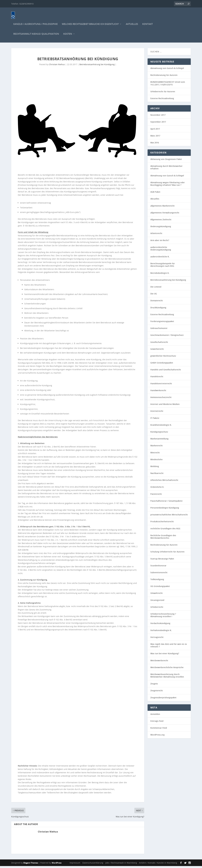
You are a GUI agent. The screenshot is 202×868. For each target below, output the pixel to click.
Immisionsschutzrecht (161, 399)
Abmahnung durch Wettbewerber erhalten (166, 169)
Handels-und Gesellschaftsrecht (166, 372)
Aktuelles (132, 26)
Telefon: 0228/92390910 (22, 4)
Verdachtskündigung (160, 625)
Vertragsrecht (157, 639)
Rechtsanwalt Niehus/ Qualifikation (36, 36)
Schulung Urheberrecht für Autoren (167, 554)
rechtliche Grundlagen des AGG (165, 530)
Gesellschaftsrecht (159, 344)
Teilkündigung (157, 581)
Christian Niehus (57, 66)
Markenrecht (157, 447)
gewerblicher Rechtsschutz (163, 358)
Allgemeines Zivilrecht (161, 221)
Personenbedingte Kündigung (165, 510)
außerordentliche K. (160, 259)
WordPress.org (157, 737)
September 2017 (158, 124)
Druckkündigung (158, 309)
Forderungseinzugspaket (162, 323)
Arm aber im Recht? (160, 242)
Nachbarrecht (157, 475)
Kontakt (148, 26)
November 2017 (158, 117)
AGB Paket (155, 194)
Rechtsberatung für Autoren (164, 77)
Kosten (68, 36)
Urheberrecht (157, 609)
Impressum (75, 865)
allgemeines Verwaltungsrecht (165, 215)
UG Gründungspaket (160, 588)
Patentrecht (156, 496)
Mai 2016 (155, 145)
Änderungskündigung (161, 228)
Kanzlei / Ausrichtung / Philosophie (35, 26)
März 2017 (155, 138)
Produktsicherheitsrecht (162, 523)
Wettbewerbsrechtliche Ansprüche (167, 669)
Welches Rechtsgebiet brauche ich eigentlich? (90, 26)
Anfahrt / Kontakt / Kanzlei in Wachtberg (158, 865)
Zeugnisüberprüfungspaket (163, 699)
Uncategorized (157, 602)
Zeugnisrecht (157, 692)
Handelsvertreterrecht (161, 385)
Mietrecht (155, 454)
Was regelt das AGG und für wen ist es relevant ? (169, 647)
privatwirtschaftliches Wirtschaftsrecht (169, 517)
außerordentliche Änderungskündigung (161, 250)
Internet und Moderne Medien (165, 406)
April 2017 (155, 131)
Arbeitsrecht (156, 235)
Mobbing (155, 468)
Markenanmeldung (159, 441)
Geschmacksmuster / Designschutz (167, 337)
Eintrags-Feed (157, 723)
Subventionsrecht (159, 574)
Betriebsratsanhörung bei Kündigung (97, 66)
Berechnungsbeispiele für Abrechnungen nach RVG (163, 267)
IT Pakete (155, 420)
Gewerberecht (157, 351)
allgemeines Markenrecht (163, 208)
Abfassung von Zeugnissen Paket (166, 161)
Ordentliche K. (157, 489)
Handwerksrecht (158, 392)
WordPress (57, 865)
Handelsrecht (157, 378)
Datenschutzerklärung (93, 865)
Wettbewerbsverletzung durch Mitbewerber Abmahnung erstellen (167, 677)
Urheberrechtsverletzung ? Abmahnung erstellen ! (163, 617)
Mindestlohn (156, 461)
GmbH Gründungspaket (162, 365)
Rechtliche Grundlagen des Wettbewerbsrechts (163, 539)
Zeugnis (154, 686)
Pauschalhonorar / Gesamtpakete (166, 503)
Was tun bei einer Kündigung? (165, 655)
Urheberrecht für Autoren (163, 93)
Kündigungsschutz (159, 434)
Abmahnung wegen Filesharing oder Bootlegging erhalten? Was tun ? (168, 186)
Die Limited (156, 289)
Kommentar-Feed (159, 730)
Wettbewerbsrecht (159, 662)
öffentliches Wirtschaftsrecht (164, 482)
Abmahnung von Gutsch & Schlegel (167, 70)
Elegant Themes (31, 865)
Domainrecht (157, 302)
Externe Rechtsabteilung (162, 100)
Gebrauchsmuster (159, 330)
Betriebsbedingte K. (160, 275)
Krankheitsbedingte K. (161, 427)
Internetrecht (157, 413)
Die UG (154, 296)
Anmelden (155, 716)
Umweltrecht (157, 595)
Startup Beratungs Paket (162, 560)
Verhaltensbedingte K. (161, 632)
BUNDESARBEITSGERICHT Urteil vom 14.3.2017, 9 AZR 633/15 (168, 85)
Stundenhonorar (158, 568)
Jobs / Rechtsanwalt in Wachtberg (121, 865)
